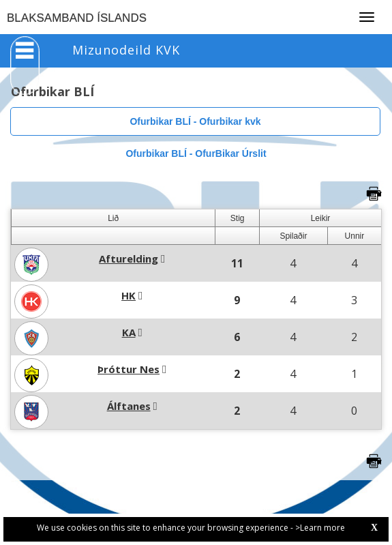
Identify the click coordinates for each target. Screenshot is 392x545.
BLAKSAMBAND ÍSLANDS (77, 18)
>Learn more (320, 528)
